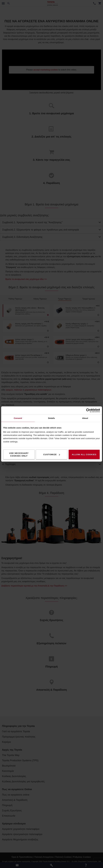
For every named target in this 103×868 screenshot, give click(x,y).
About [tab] (85, 418)
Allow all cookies (84, 454)
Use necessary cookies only (19, 454)
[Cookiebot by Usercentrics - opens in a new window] (88, 411)
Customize (52, 454)
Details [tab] (52, 418)
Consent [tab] (18, 418)
